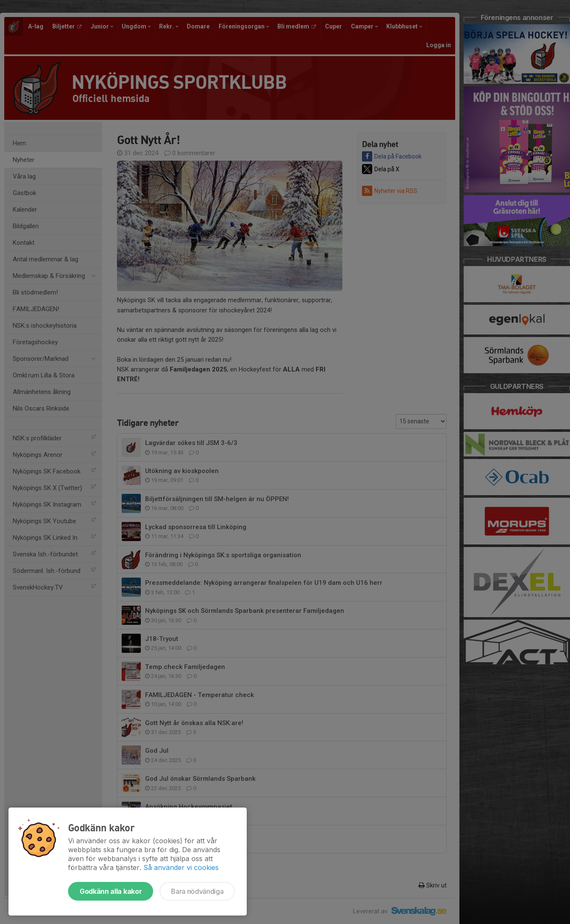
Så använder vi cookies (181, 867)
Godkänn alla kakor (111, 891)
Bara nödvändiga (197, 891)
